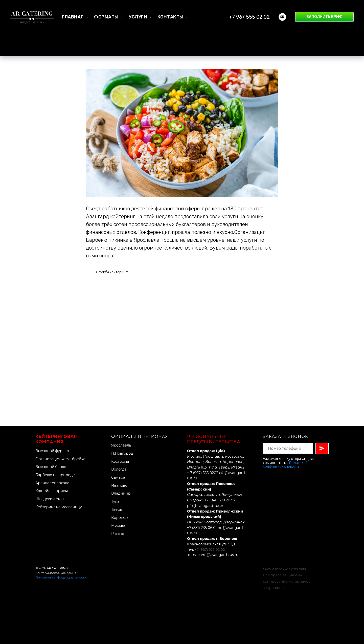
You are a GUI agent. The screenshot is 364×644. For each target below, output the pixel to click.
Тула (115, 501)
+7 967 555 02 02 (249, 17)
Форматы (107, 17)
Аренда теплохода (52, 483)
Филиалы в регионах (140, 437)
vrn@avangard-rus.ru (220, 555)
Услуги (139, 17)
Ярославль (121, 445)
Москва (118, 525)
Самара (118, 477)
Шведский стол (50, 499)
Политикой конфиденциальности (285, 465)
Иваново (119, 485)
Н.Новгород (122, 453)
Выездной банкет (52, 467)
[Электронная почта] (282, 17)
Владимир (121, 493)
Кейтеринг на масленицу (59, 507)
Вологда (119, 469)
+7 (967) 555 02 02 (210, 549)
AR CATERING (57, 568)
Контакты (171, 17)
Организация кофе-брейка (60, 459)
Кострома (120, 461)
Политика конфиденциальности (61, 577)
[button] (324, 17)
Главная (73, 17)
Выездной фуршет (52, 451)
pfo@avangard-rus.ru (206, 506)
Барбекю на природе (55, 475)
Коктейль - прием (52, 491)
